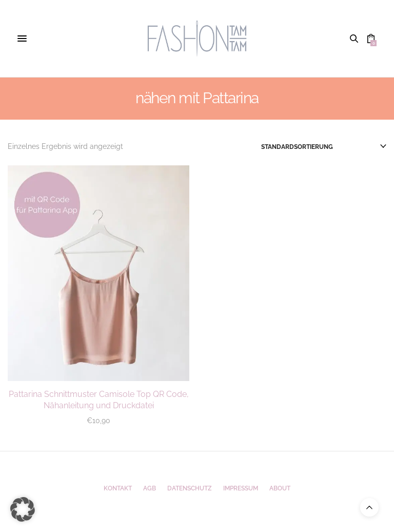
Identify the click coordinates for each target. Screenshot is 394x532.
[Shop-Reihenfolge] (324, 147)
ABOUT (280, 488)
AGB (150, 488)
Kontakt (118, 488)
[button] (23, 509)
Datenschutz (190, 488)
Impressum (241, 488)
